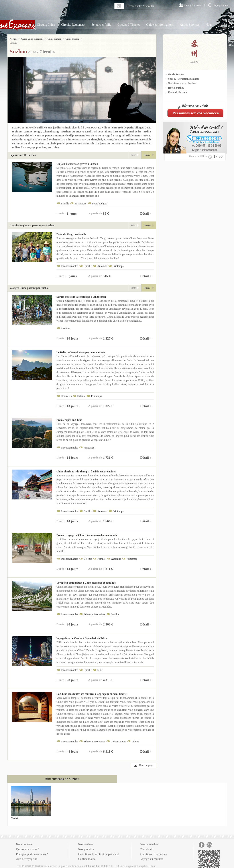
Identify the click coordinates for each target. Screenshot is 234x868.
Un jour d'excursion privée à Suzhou (77, 160)
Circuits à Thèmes (129, 25)
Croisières (66, 392)
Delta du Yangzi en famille (71, 230)
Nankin (15, 814)
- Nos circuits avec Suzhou (181, 83)
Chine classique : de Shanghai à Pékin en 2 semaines (86, 468)
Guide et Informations (160, 25)
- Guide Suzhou (175, 74)
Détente (81, 392)
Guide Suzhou (72, 39)
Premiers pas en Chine (69, 416)
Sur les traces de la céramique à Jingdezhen (81, 293)
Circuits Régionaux (73, 25)
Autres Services (190, 25)
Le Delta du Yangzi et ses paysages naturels (81, 348)
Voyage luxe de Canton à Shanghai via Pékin (82, 634)
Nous (209, 25)
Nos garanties (86, 845)
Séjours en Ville (101, 25)
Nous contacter (25, 840)
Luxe (100, 666)
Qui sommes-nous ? (28, 845)
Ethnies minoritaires (94, 610)
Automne (102, 262)
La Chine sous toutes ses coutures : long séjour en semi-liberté (92, 690)
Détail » (146, 210)
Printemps (118, 262)
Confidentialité (87, 855)
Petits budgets (99, 200)
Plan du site (147, 845)
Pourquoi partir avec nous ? (32, 850)
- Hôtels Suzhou (176, 88)
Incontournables (70, 262)
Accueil (14, 39)
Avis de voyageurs (27, 855)
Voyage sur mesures (152, 855)
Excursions (80, 200)
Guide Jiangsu (54, 39)
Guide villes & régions (32, 39)
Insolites (66, 324)
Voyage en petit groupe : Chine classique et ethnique (86, 579)
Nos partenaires (149, 840)
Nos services (86, 840)
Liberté (135, 738)
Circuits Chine (46, 25)
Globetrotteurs (118, 738)
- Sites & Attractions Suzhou (183, 79)
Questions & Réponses (153, 850)
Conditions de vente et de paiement (99, 850)
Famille (65, 200)
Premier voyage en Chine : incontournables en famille (87, 531)
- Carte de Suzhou (177, 92)
